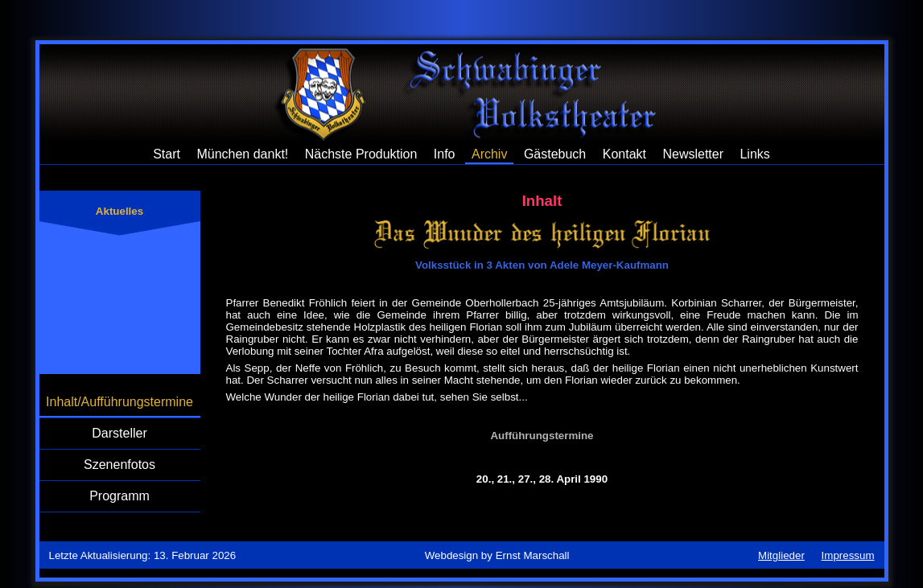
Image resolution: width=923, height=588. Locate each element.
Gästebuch (555, 154)
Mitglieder (781, 555)
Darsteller (119, 433)
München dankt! (242, 154)
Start (167, 154)
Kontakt (624, 154)
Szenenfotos (119, 465)
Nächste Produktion (361, 154)
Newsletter (693, 154)
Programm (119, 496)
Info (445, 154)
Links (754, 154)
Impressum (848, 555)
